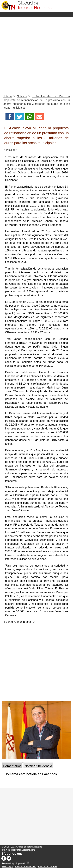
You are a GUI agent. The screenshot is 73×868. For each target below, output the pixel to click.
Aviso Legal (8, 866)
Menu (36, 14)
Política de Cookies (47, 866)
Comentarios (12, 766)
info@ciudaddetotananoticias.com (18, 850)
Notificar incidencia (38, 766)
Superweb (20, 863)
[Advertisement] (36, 55)
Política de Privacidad (26, 866)
